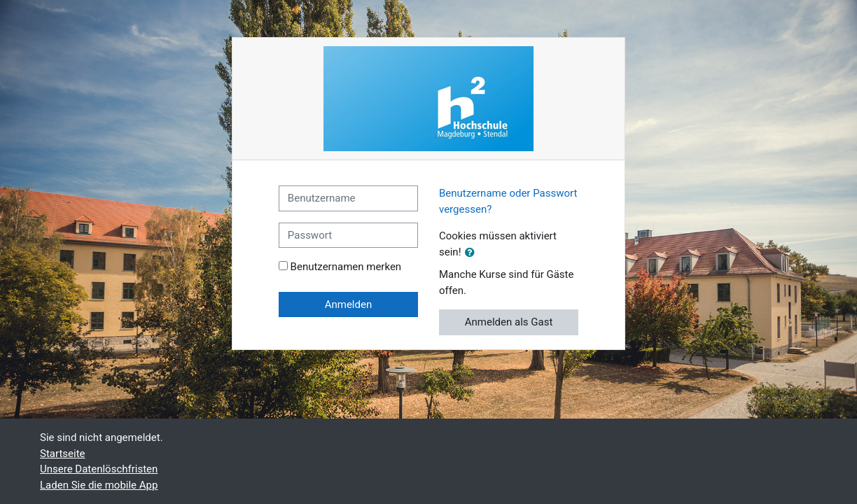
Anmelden (349, 304)
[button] (473, 253)
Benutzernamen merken (346, 267)
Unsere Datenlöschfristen (99, 469)
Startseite (63, 454)
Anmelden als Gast (509, 322)
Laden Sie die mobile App (99, 485)
